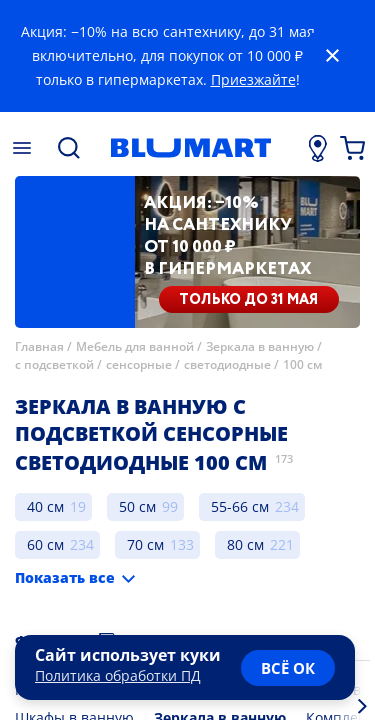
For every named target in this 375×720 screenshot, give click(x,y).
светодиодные (227, 364)
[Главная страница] (190, 148)
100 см (302, 364)
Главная (39, 346)
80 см (245, 544)
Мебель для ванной (135, 346)
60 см (45, 544)
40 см (45, 506)
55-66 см (240, 506)
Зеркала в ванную (260, 346)
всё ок (288, 668)
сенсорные (139, 364)
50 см (137, 506)
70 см (145, 544)
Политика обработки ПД (118, 675)
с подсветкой (54, 364)
